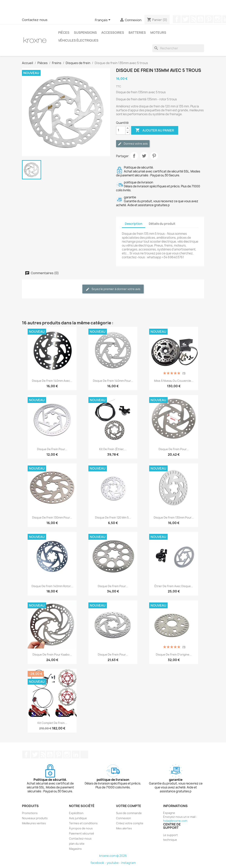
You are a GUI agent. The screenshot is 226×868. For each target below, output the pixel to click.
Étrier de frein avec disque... (174, 586)
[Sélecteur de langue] (103, 20)
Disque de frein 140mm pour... (113, 381)
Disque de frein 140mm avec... (52, 381)
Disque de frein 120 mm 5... (113, 517)
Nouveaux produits (35, 818)
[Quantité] (121, 130)
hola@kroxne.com (175, 821)
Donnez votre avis (133, 144)
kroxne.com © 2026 (113, 856)
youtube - (114, 863)
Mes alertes (124, 828)
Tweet (144, 156)
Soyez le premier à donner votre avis (113, 289)
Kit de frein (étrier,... (113, 449)
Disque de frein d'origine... (174, 654)
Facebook (177, 19)
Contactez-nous (35, 20)
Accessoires (113, 33)
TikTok (84, 755)
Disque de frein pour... (52, 449)
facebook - (99, 863)
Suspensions (85, 33)
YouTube (200, 19)
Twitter (185, 19)
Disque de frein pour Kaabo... (52, 654)
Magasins (75, 849)
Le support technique (170, 837)
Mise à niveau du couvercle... (174, 381)
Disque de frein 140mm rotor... (52, 586)
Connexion (123, 818)
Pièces (64, 33)
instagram (128, 863)
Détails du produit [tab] (162, 224)
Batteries (137, 33)
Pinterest (209, 19)
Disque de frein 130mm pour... (52, 517)
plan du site (77, 844)
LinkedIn (76, 755)
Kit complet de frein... (52, 723)
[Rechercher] (178, 48)
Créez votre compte (130, 823)
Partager (134, 156)
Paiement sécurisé (82, 833)
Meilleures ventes (34, 823)
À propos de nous (81, 828)
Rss (193, 19)
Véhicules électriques (78, 40)
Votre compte (129, 806)
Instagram (218, 19)
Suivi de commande (129, 813)
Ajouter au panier (155, 130)
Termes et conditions (83, 823)
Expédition (76, 813)
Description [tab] (134, 224)
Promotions (30, 813)
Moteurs (158, 33)
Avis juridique (78, 818)
